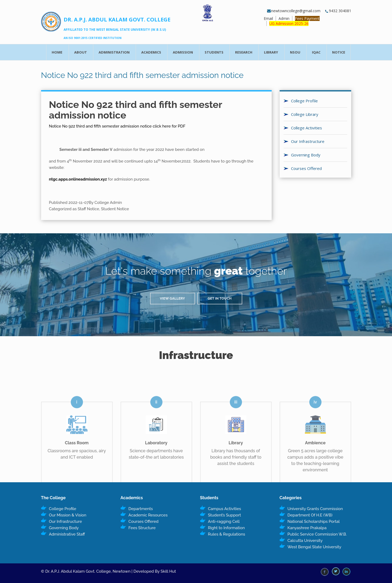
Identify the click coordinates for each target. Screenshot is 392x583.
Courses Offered (306, 168)
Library (271, 52)
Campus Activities (225, 509)
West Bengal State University (314, 547)
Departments (141, 509)
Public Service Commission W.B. (317, 534)
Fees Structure (142, 528)
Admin (284, 18)
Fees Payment (307, 18)
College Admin (108, 203)
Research (244, 52)
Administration (114, 52)
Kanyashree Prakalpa (307, 528)
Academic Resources (148, 515)
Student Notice (115, 209)
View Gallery (172, 298)
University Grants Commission (315, 509)
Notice (339, 52)
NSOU (295, 52)
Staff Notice (88, 209)
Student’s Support (224, 515)
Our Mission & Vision (68, 515)
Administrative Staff (67, 534)
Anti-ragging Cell (224, 521)
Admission (183, 52)
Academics (151, 52)
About (81, 52)
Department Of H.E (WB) (310, 515)
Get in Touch (220, 298)
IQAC (316, 52)
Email (268, 18)
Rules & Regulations (227, 534)
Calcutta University (305, 541)
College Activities (307, 128)
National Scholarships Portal (314, 521)
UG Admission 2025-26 (289, 23)
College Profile (304, 101)
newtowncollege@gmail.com (294, 11)
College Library (305, 114)
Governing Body (306, 155)
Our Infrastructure (308, 141)
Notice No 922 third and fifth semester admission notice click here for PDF (117, 126)
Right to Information (226, 528)
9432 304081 (338, 11)
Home (57, 52)
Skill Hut (168, 571)
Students (214, 52)
